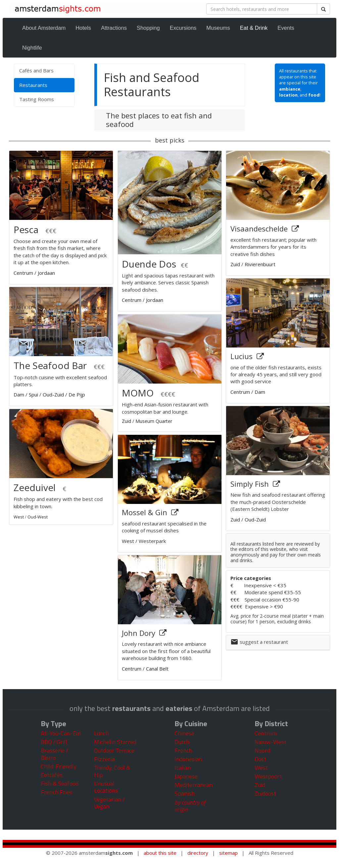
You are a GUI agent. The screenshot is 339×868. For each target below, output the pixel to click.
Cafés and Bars (36, 70)
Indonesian (188, 759)
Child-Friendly (59, 766)
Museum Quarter (154, 421)
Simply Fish (251, 484)
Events (286, 28)
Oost (260, 759)
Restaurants (43, 85)
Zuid (126, 421)
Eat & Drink (254, 28)
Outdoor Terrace (114, 750)
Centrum (23, 273)
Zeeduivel (35, 487)
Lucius (242, 356)
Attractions (114, 28)
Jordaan (46, 273)
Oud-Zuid (53, 394)
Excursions (183, 28)
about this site (160, 853)
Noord (262, 750)
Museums (218, 28)
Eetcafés (52, 775)
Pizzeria (104, 759)
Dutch (182, 742)
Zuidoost (265, 793)
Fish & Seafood (60, 784)
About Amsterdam (44, 28)
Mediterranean (194, 785)
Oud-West (38, 517)
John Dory (140, 633)
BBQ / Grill (54, 742)
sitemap (228, 853)
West (19, 517)
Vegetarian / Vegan (109, 803)
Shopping (148, 28)
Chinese (184, 733)
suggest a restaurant (264, 642)
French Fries (56, 792)
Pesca (27, 229)
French (183, 750)
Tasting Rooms (37, 99)
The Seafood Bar (50, 365)
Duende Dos (149, 264)
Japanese (186, 776)
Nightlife (32, 48)
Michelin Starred (115, 742)
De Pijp (77, 394)
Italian (183, 768)
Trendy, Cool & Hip (112, 771)
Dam (19, 394)
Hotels (83, 28)
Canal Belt (157, 669)
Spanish (185, 793)
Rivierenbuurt (260, 264)
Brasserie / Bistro (54, 754)
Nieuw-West (270, 742)
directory (198, 853)
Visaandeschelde (260, 228)
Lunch (101, 733)
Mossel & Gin (145, 512)
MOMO (138, 393)
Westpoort (268, 776)
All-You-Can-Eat (61, 733)
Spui (33, 394)
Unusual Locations (106, 787)
